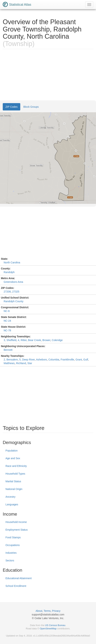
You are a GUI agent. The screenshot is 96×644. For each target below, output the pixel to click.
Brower (46, 340)
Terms (47, 611)
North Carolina (12, 262)
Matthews (9, 363)
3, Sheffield (10, 340)
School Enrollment (16, 586)
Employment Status (17, 530)
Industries (11, 553)
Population (11, 451)
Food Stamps (13, 537)
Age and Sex (13, 458)
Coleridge (57, 340)
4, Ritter (22, 340)
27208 (7, 292)
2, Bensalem (11, 360)
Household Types (15, 474)
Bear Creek (35, 340)
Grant (79, 360)
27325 (16, 292)
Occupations (13, 545)
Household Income (16, 522)
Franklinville (67, 360)
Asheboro (41, 360)
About (39, 611)
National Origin (14, 489)
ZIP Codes (11, 107)
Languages (12, 504)
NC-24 (7, 321)
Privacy (56, 611)
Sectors (10, 560)
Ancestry (10, 497)
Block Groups (31, 107)
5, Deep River (27, 360)
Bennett (8, 350)
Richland (21, 363)
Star (30, 363)
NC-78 (7, 330)
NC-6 (7, 311)
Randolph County (14, 301)
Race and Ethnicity (16, 466)
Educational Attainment (19, 578)
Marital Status (13, 481)
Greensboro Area (13, 282)
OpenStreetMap (48, 629)
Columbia (54, 360)
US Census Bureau (55, 625)
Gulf (86, 360)
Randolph (9, 272)
